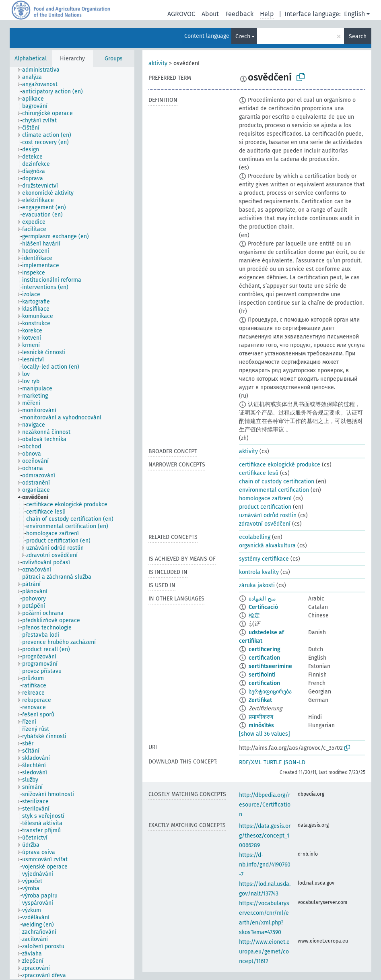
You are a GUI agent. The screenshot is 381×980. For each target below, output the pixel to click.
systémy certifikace (264, 559)
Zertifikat (260, 700)
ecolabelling (255, 537)
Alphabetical (31, 59)
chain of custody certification (277, 482)
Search (358, 36)
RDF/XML (250, 762)
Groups (114, 59)
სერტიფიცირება (270, 692)
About (210, 14)
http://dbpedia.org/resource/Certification (265, 805)
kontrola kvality (259, 572)
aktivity (158, 63)
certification (264, 658)
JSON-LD (295, 762)
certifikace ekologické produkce (280, 465)
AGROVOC (181, 14)
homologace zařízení (265, 498)
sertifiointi (262, 675)
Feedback (239, 14)
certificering (265, 649)
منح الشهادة (262, 599)
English (354, 14)
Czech (243, 36)
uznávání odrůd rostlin (268, 515)
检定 (254, 616)
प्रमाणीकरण (261, 717)
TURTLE (273, 762)
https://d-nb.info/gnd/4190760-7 (265, 865)
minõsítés (261, 725)
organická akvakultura (267, 546)
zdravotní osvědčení (265, 524)
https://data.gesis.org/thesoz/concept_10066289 (265, 836)
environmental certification (274, 490)
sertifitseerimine (270, 666)
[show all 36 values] (265, 734)
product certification (265, 507)
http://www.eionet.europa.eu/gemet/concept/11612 (264, 952)
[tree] (72, 523)
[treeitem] (44, 70)
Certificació (263, 607)
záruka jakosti (257, 585)
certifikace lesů (259, 473)
